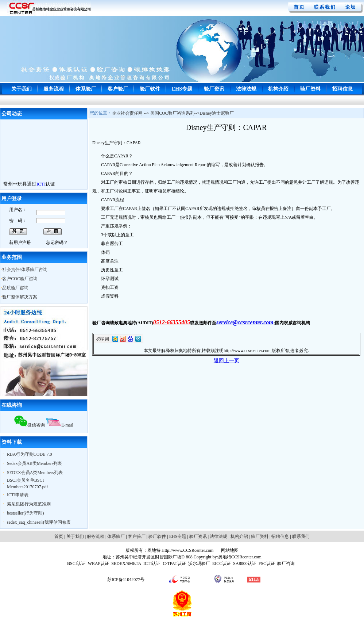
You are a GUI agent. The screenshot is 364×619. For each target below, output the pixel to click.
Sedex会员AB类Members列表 (34, 463)
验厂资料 (310, 89)
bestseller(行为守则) (25, 513)
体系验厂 (86, 89)
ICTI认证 (152, 563)
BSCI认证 (76, 563)
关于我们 (22, 89)
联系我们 (301, 536)
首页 (59, 536)
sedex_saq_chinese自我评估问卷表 (39, 522)
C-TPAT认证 (174, 563)
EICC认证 (222, 563)
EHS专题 (182, 89)
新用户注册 (20, 242)
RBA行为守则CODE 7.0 (29, 454)
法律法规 (246, 89)
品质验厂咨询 (15, 288)
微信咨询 (30, 425)
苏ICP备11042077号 (126, 580)
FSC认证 (267, 563)
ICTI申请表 (18, 495)
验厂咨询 (286, 563)
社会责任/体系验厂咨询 (25, 270)
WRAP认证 (99, 563)
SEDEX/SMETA (126, 563)
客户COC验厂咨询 (20, 279)
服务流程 (54, 89)
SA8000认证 (245, 563)
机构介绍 (278, 89)
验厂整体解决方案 (20, 297)
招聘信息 (342, 89)
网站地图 (229, 550)
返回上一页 (226, 361)
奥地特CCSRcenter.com (240, 557)
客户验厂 (118, 89)
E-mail (60, 425)
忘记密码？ (57, 242)
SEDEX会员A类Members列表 (35, 473)
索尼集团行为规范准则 (29, 504)
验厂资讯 (214, 89)
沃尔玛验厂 (199, 563)
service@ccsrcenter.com (245, 322)
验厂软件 (150, 89)
